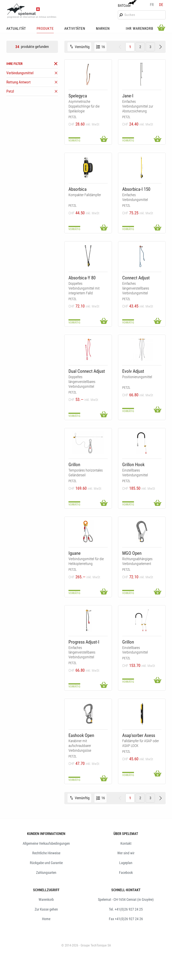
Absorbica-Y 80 (82, 278)
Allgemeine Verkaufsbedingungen (46, 843)
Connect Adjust (136, 278)
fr (152, 5)
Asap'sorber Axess (139, 735)
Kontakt (126, 843)
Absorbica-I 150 (136, 189)
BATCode (127, 4)
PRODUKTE (45, 29)
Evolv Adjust (133, 371)
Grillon (74, 465)
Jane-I (128, 96)
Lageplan (126, 863)
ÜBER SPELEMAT (126, 834)
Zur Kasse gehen (46, 909)
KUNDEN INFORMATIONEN (46, 834)
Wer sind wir (126, 853)
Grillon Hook (133, 465)
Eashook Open (81, 735)
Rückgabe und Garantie (46, 863)
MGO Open (132, 553)
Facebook (126, 873)
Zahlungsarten (46, 873)
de (161, 5)
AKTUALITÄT (16, 29)
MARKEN (103, 29)
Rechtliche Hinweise (46, 853)
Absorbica (78, 189)
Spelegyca (78, 96)
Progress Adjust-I (84, 642)
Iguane (75, 553)
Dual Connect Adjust (87, 371)
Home (46, 919)
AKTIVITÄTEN (75, 29)
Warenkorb (46, 899)
